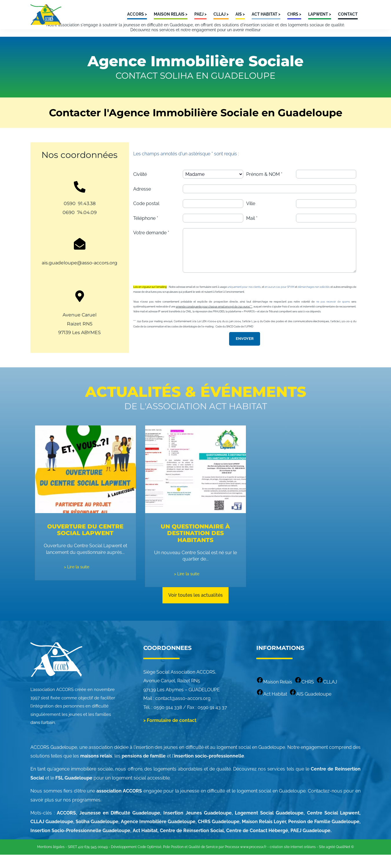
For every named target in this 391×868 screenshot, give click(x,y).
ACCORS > (137, 14)
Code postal (146, 215)
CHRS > (294, 14)
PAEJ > (200, 14)
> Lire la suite (77, 580)
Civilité (140, 185)
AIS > (240, 14)
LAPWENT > (320, 14)
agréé (330, 860)
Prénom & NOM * (264, 185)
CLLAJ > (221, 14)
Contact (348, 14)
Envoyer (245, 351)
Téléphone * (146, 229)
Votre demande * (151, 244)
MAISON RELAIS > (171, 14)
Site (322, 860)
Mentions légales (51, 860)
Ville (251, 215)
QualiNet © (345, 860)
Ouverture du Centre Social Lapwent (85, 543)
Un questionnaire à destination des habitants (195, 543)
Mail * (252, 229)
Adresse (142, 200)
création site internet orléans (293, 860)
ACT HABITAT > (266, 14)
